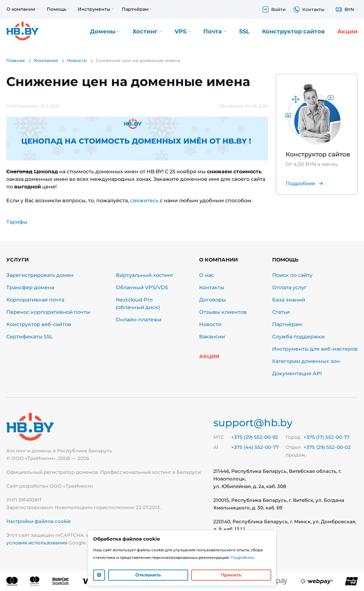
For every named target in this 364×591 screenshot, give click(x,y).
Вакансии (212, 337)
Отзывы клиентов (223, 312)
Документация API (297, 373)
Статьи (281, 312)
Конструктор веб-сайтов (39, 324)
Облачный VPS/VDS (142, 287)
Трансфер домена (30, 287)
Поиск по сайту (292, 275)
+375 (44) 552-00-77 (255, 447)
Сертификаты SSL (30, 337)
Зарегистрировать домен (40, 275)
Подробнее (242, 557)
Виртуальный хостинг (145, 275)
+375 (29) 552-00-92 (255, 437)
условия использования (37, 543)
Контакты (212, 287)
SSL (244, 32)
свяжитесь (144, 201)
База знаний (289, 300)
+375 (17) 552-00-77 (327, 437)
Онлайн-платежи (139, 320)
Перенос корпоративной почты (48, 312)
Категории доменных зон (306, 361)
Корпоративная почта (35, 300)
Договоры (213, 300)
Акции (347, 32)
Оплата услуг (289, 287)
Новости (210, 324)
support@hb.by (253, 423)
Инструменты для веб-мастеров (315, 349)
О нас (207, 275)
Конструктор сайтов (293, 32)
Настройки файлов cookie (39, 521)
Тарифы (17, 222)
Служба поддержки (298, 337)
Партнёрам (287, 324)
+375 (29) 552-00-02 (327, 447)
